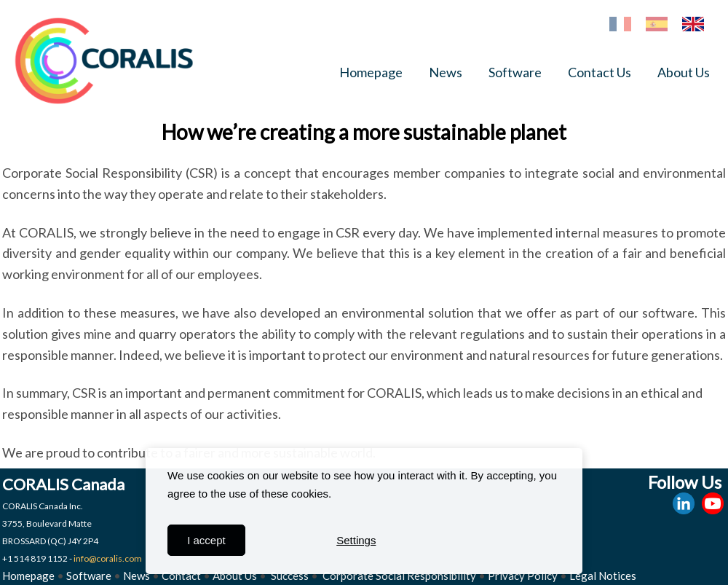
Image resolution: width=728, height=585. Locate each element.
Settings (356, 540)
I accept (206, 540)
